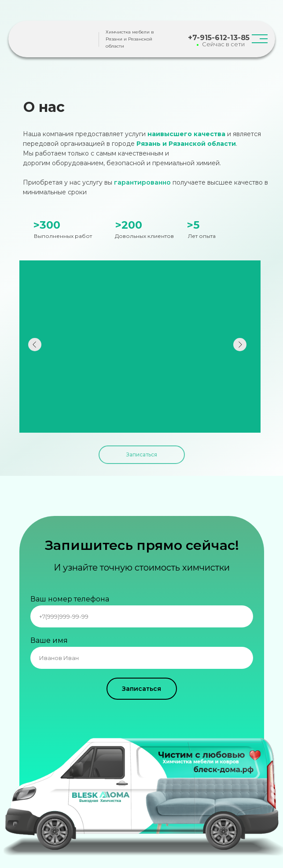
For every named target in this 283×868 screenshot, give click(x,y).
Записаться (141, 689)
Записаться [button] (142, 454)
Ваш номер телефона (70, 599)
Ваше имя (49, 640)
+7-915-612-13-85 (219, 38)
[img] (61, 40)
